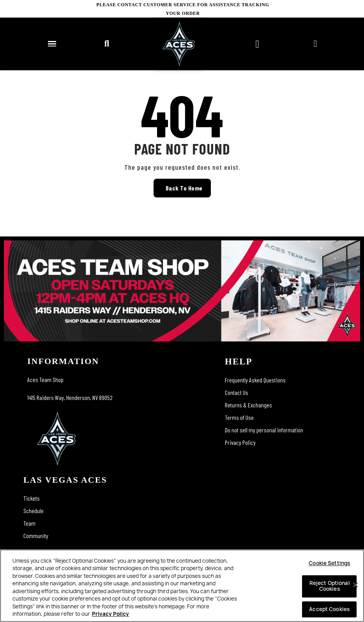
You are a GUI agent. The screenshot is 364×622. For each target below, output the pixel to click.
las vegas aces (65, 480)
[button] (106, 44)
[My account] (315, 44)
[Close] (355, 585)
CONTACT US (348, 9)
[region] (182, 586)
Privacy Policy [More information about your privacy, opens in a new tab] (110, 614)
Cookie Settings (329, 563)
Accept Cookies (329, 609)
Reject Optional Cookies (330, 586)
